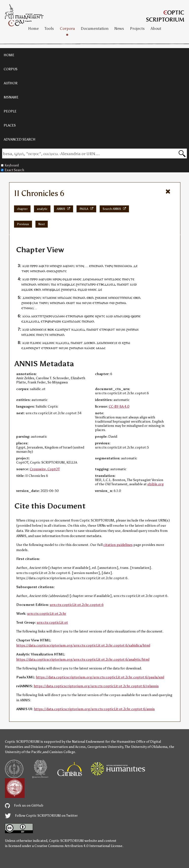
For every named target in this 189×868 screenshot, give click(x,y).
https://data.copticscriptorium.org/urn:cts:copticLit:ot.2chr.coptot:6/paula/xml (100, 677)
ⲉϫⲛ (25, 321)
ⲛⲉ (50, 271)
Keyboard (10, 165)
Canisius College (62, 752)
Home (33, 28)
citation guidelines (118, 545)
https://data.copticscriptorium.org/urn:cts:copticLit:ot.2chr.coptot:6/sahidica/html (83, 645)
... (87, 266)
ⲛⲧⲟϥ (80, 266)
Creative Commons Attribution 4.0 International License (78, 846)
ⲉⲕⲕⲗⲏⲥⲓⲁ (125, 266)
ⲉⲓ (120, 343)
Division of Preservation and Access (58, 747)
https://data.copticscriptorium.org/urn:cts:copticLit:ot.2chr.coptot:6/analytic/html (83, 660)
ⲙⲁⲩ (31, 308)
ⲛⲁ (78, 303)
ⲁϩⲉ (57, 271)
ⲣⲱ (57, 279)
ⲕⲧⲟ (46, 266)
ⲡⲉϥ (55, 266)
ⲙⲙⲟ (76, 279)
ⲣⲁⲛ (105, 303)
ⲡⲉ (116, 266)
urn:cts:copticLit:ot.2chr (47, 614)
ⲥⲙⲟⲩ (71, 266)
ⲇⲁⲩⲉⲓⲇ (110, 284)
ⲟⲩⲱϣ (125, 316)
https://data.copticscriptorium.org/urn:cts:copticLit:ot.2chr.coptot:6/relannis (96, 686)
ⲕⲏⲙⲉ (103, 298)
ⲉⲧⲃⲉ (100, 284)
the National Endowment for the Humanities (101, 742)
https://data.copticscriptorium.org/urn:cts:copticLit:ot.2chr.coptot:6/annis (94, 709)
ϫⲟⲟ (50, 343)
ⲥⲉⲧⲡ (120, 298)
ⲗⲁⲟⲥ (68, 298)
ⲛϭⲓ (107, 279)
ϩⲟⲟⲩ (38, 298)
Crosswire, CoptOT (45, 469)
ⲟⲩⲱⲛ (47, 279)
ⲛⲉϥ (68, 289)
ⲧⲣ (96, 303)
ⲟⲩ (47, 303)
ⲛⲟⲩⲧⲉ (129, 279)
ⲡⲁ (119, 284)
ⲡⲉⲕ (31, 348)
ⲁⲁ (102, 348)
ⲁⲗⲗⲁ (26, 316)
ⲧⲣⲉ (70, 316)
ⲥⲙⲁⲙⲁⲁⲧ (96, 279)
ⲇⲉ (135, 266)
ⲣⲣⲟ (35, 266)
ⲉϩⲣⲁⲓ (126, 343)
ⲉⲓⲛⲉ (53, 298)
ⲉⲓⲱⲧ (125, 284)
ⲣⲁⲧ (62, 271)
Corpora (67, 28)
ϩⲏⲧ (67, 329)
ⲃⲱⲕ (51, 329)
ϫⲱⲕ (29, 289)
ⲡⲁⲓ (54, 284)
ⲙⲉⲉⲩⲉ (42, 329)
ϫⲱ (69, 279)
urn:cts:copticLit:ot (52, 623)
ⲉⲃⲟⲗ (38, 289)
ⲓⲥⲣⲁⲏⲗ (98, 266)
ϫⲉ (85, 279)
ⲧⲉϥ (83, 284)
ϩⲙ (118, 303)
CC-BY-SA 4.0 (119, 407)
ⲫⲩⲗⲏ (34, 303)
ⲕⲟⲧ (112, 329)
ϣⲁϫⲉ (70, 284)
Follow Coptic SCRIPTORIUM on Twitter (41, 816)
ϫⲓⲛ (25, 298)
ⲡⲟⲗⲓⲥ (128, 298)
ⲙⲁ (124, 303)
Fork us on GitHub (24, 805)
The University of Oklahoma (146, 747)
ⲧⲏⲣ (108, 266)
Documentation (95, 28)
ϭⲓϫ (74, 289)
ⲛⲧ (59, 284)
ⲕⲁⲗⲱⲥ (90, 348)
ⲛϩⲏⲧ (99, 316)
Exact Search (13, 170)
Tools (49, 28)
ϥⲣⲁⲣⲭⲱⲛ (54, 321)
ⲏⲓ (90, 303)
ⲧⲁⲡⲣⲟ (91, 284)
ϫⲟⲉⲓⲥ (117, 279)
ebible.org (156, 484)
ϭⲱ (112, 303)
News (119, 28)
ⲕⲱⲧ (71, 303)
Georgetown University (105, 747)
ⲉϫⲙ (65, 321)
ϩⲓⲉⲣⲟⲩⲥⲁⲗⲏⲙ (55, 316)
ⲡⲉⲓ (113, 298)
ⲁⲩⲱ (26, 266)
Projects (137, 28)
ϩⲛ (78, 284)
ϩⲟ (60, 266)
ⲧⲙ (25, 308)
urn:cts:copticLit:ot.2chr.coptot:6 (77, 605)
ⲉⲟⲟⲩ (46, 284)
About (156, 28)
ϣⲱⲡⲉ (89, 316)
